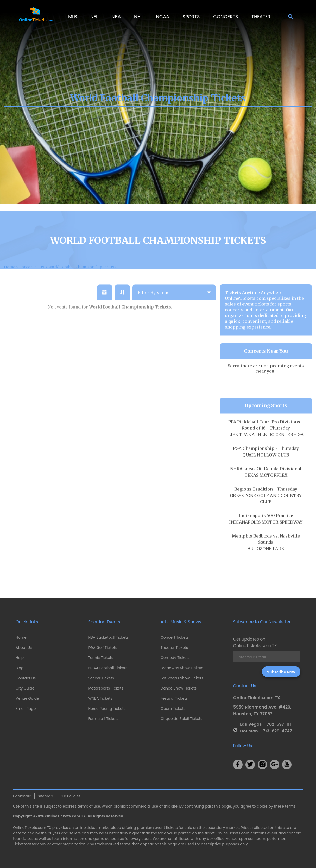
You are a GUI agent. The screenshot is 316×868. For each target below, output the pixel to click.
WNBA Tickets (100, 698)
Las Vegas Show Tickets (182, 678)
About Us (24, 648)
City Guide (25, 688)
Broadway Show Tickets (182, 668)
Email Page (26, 709)
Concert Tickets (175, 637)
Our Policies (70, 796)
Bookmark (22, 796)
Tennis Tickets (101, 658)
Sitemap (45, 796)
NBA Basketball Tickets (108, 637)
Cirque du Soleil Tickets (181, 719)
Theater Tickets (174, 648)
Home (21, 637)
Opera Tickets (173, 709)
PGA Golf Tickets (103, 648)
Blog (20, 668)
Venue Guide (27, 698)
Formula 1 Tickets (103, 719)
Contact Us (26, 678)
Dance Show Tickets (179, 688)
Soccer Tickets (101, 678)
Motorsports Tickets (106, 688)
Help (20, 658)
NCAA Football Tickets (108, 668)
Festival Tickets (174, 698)
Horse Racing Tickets (107, 709)
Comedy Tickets (175, 658)
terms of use (89, 806)
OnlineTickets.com (63, 816)
